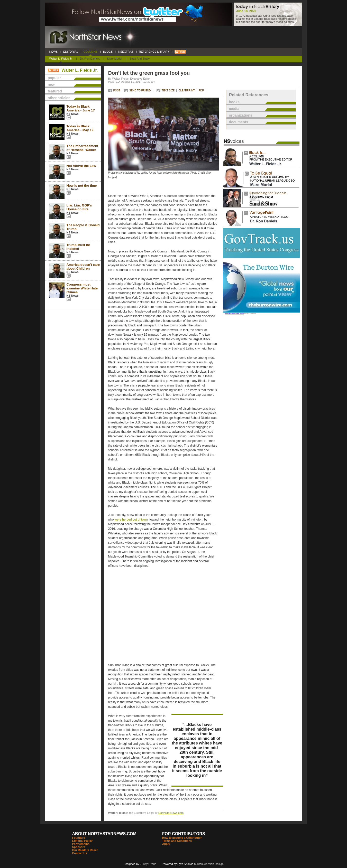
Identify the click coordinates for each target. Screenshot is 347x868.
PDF (201, 91)
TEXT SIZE (168, 91)
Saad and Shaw (140, 59)
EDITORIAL (71, 52)
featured (55, 91)
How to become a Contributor (182, 838)
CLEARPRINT (186, 91)
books (234, 102)
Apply (166, 844)
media (234, 109)
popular (54, 78)
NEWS (54, 52)
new (51, 84)
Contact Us (80, 853)
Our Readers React (85, 850)
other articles (59, 98)
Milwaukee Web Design (209, 864)
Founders (79, 838)
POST (117, 91)
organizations (241, 115)
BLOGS (108, 52)
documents (239, 122)
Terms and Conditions (177, 841)
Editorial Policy (82, 841)
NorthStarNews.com (171, 813)
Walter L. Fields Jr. (61, 59)
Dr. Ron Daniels (90, 59)
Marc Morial (115, 59)
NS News (73, 114)
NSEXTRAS (126, 52)
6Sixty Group (148, 864)
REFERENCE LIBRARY (154, 52)
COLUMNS (90, 52)
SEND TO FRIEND (140, 91)
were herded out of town (131, 520)
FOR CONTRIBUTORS (184, 834)
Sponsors (79, 847)
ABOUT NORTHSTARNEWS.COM (104, 834)
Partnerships (81, 844)
